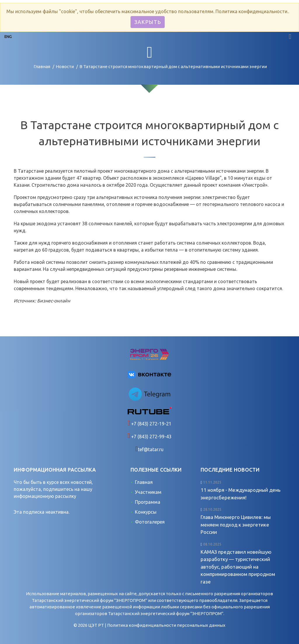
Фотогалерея (150, 522)
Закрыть (148, 22)
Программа (148, 502)
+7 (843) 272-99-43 (151, 437)
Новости (65, 66)
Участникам (148, 492)
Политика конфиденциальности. (252, 11)
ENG (8, 37)
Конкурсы (146, 512)
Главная (42, 66)
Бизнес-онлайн (54, 301)
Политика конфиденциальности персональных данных (166, 625)
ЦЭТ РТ (96, 625)
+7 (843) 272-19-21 (151, 424)
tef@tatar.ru (151, 449)
